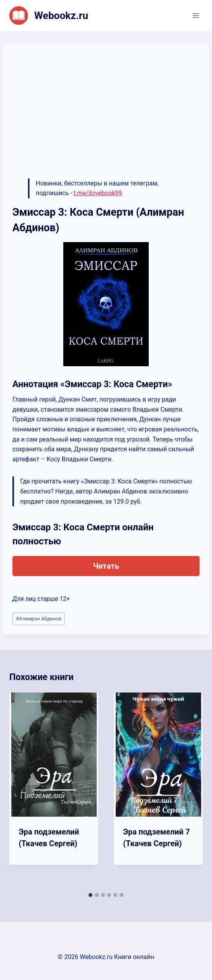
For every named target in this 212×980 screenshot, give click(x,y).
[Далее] (189, 791)
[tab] (90, 895)
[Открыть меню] (195, 15)
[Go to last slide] (23, 791)
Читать (106, 566)
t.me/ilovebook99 (98, 193)
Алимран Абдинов (39, 619)
